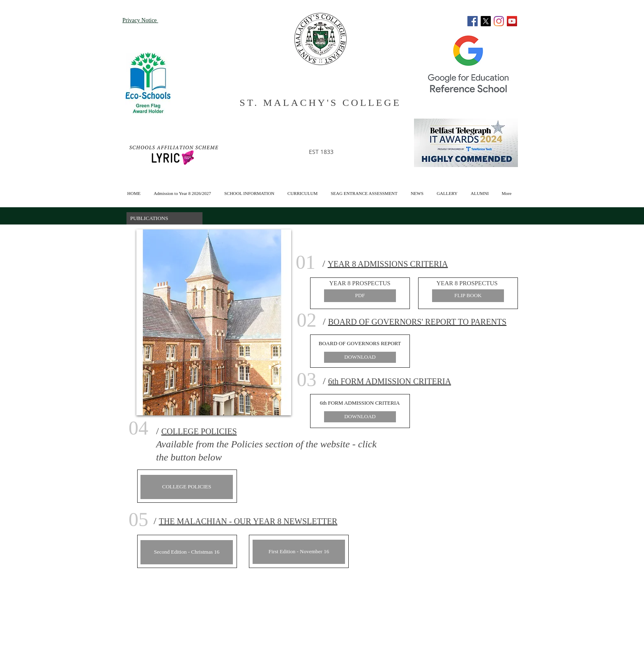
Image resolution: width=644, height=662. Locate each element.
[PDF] (360, 296)
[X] (486, 21)
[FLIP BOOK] (468, 296)
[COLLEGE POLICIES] (187, 487)
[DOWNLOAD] (360, 357)
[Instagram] (499, 21)
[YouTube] (512, 21)
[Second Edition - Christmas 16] (187, 552)
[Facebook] (473, 21)
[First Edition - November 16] (299, 552)
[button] (480, 190)
